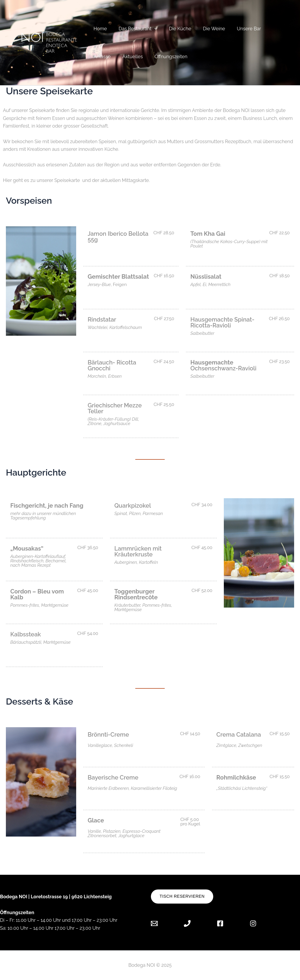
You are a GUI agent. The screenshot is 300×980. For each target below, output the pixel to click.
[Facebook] (220, 923)
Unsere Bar (238, 29)
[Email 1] (159, 923)
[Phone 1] (187, 923)
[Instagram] (253, 923)
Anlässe (101, 57)
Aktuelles (129, 57)
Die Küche (174, 29)
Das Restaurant (134, 29)
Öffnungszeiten (165, 57)
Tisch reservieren (182, 896)
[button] (151, 29)
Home (99, 29)
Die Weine (206, 29)
